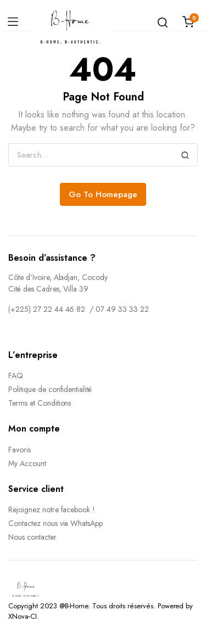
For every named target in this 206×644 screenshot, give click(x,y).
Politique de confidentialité (50, 389)
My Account (27, 463)
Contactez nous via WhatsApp (55, 523)
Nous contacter (32, 537)
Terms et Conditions (40, 403)
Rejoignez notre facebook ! (52, 509)
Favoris (20, 450)
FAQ (16, 376)
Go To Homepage (103, 194)
